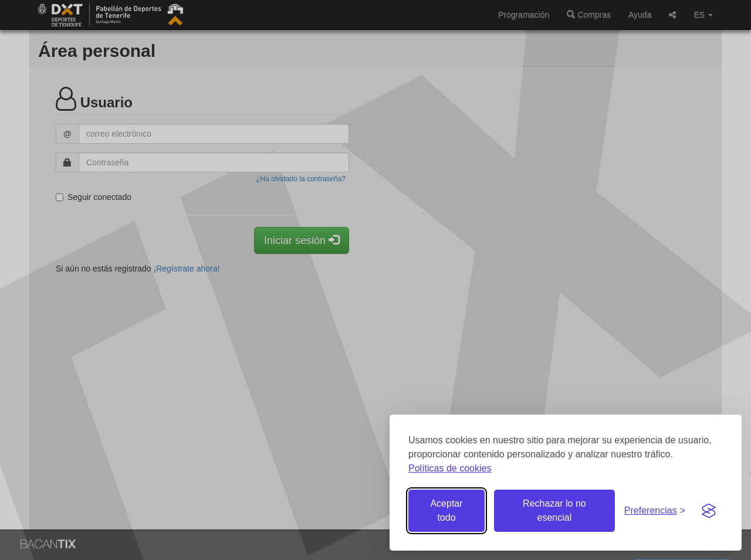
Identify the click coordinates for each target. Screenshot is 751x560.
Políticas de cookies (450, 468)
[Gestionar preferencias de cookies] (655, 511)
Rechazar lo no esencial (554, 510)
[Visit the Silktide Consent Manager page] (709, 511)
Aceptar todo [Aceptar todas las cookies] (446, 510)
